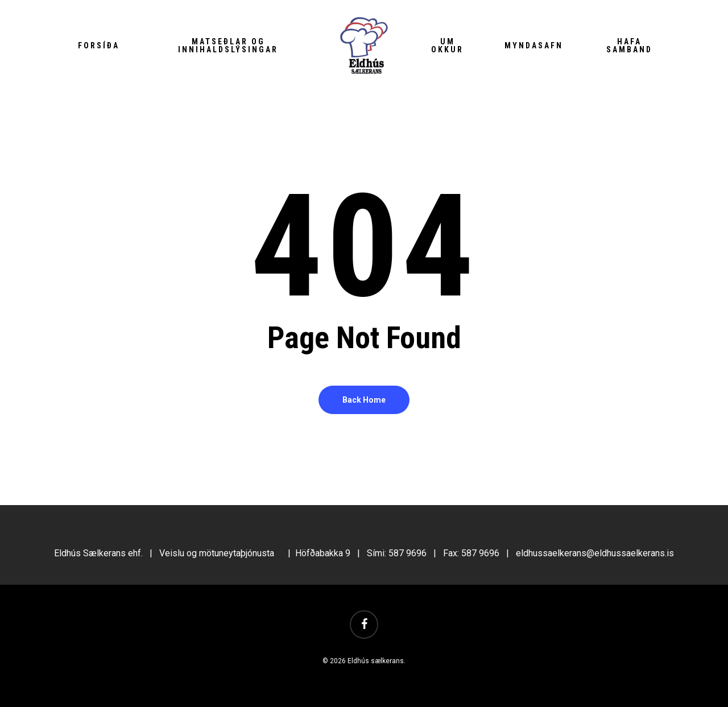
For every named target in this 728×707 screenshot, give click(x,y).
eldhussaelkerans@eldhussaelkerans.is (595, 553)
